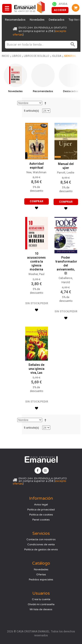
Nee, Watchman (36, 172)
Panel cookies (41, 520)
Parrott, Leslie (66, 173)
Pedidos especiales (41, 580)
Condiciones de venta (41, 544)
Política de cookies (41, 515)
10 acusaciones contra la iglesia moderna (36, 261)
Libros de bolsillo (37, 56)
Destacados (57, 20)
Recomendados (15, 20)
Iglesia (57, 56)
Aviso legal (41, 504)
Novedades (37, 20)
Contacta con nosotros (41, 539)
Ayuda (63, 4)
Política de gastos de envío (41, 549)
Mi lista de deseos (41, 609)
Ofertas (41, 574)
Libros (17, 56)
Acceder (60, 10)
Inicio (5, 56)
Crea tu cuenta (41, 599)
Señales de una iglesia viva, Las (36, 369)
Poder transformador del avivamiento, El (66, 265)
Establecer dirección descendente (46, 103)
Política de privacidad (41, 510)
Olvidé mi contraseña (41, 604)
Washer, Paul (36, 274)
